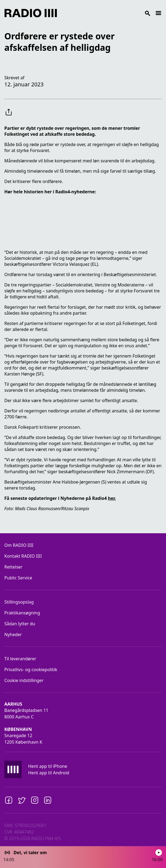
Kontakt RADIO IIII (23, 556)
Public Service (18, 578)
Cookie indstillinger (24, 680)
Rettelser (13, 567)
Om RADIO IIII (19, 545)
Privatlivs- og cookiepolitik (31, 670)
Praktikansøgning (22, 613)
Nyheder (13, 635)
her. (112, 498)
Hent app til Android (49, 773)
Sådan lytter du (20, 624)
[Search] (106, 13)
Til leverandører (20, 659)
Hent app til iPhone (48, 766)
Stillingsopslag (19, 602)
